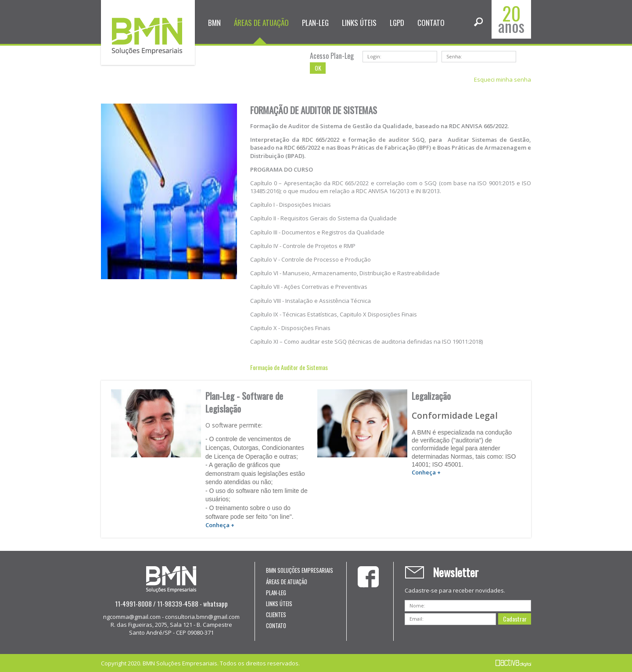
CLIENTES (276, 615)
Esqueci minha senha (503, 79)
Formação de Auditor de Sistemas (289, 367)
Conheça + (220, 525)
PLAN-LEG (315, 23)
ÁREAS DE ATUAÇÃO (261, 23)
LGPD (397, 23)
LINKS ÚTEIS (359, 23)
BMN (214, 23)
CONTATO (431, 23)
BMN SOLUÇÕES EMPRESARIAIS (300, 570)
